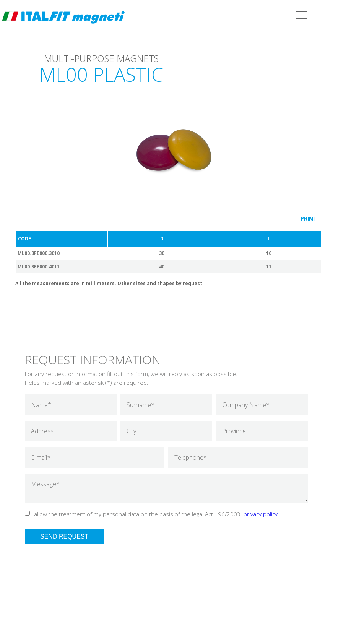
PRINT (309, 218)
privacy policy (261, 514)
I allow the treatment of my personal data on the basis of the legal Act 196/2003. (154, 514)
